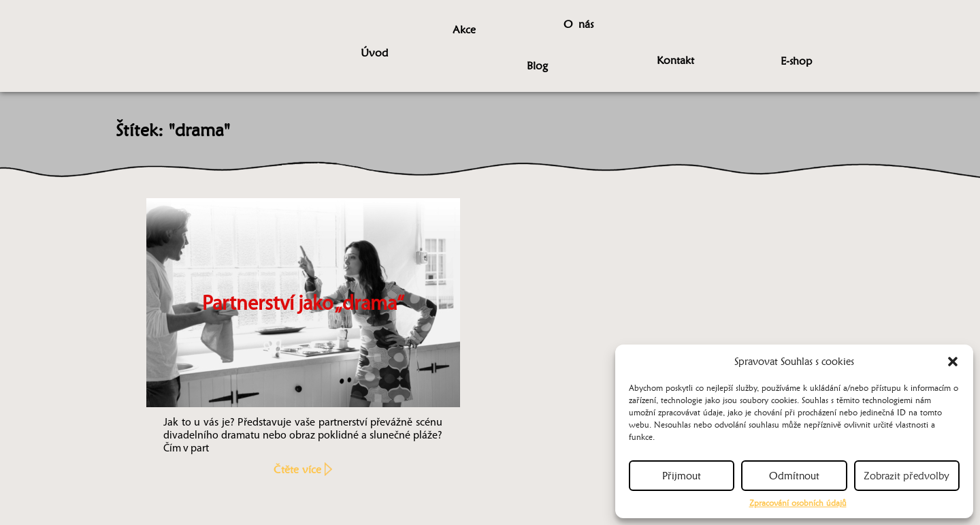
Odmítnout (794, 476)
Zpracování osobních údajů (798, 503)
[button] (953, 362)
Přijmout (682, 476)
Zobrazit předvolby (906, 476)
